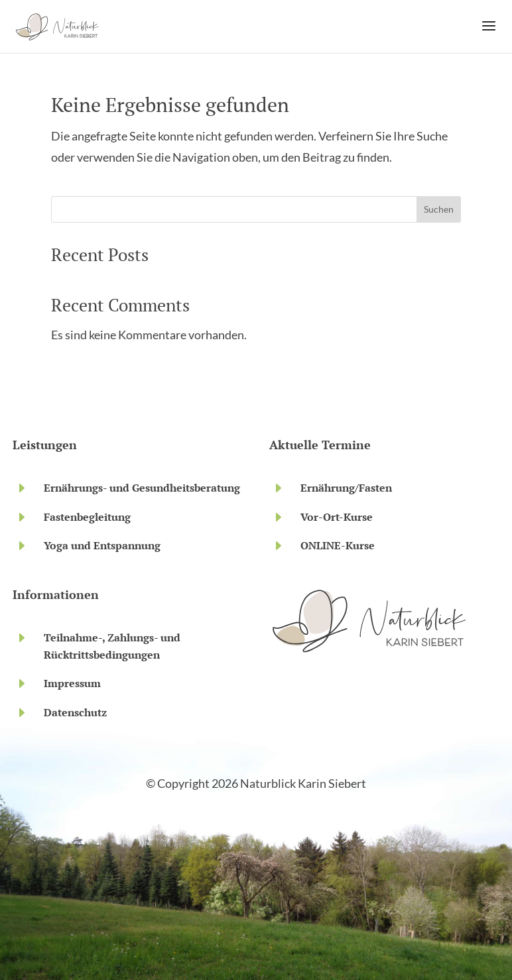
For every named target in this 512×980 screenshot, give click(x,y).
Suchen (439, 209)
